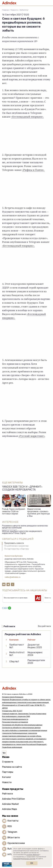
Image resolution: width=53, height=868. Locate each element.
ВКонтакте (14, 838)
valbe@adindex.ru (13, 577)
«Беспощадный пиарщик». (27, 117)
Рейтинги (7, 794)
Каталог (7, 777)
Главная (5, 10)
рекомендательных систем (24, 859)
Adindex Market (10, 804)
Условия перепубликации (13, 697)
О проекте (8, 762)
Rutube (11, 849)
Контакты (13, 821)
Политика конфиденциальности (15, 719)
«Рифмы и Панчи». (33, 170)
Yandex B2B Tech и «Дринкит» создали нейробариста (22, 489)
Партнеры (8, 772)
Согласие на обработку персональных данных (21, 728)
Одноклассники (16, 843)
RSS (10, 826)
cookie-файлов (33, 855)
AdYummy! (24, 10)
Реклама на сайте (12, 767)
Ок (32, 863)
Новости (14, 10)
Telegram (12, 832)
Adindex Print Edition (13, 799)
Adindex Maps (10, 809)
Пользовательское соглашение (15, 722)
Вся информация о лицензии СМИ (16, 716)
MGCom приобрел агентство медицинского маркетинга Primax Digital (22, 532)
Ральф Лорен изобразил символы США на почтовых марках (14, 512)
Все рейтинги (44, 626)
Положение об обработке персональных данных (22, 725)
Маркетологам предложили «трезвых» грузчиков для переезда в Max (39, 513)
